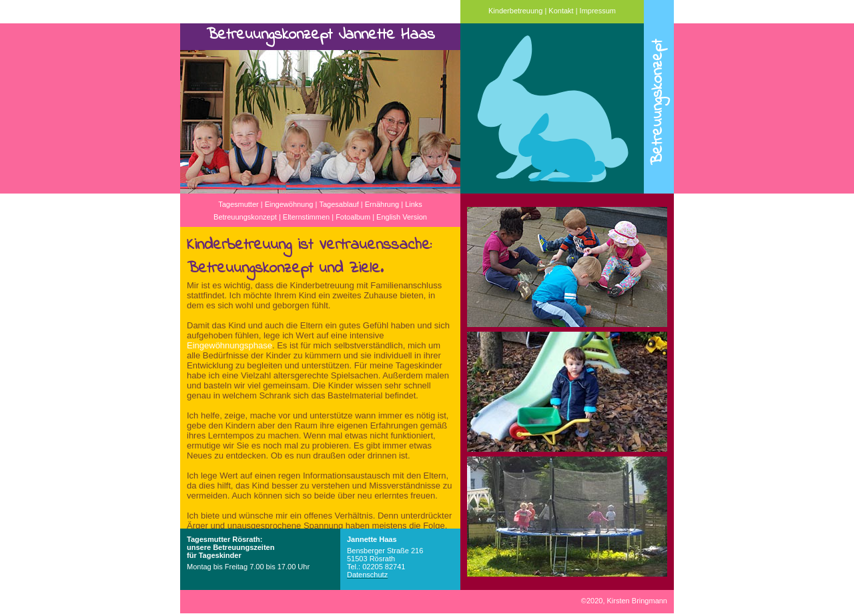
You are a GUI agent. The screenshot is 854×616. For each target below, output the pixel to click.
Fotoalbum (353, 217)
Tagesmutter (239, 204)
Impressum (598, 11)
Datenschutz (367, 575)
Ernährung (382, 204)
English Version (402, 217)
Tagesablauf (339, 204)
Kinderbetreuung (515, 11)
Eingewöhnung (289, 204)
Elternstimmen (306, 217)
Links (414, 204)
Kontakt (561, 11)
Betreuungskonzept (245, 217)
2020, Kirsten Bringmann (624, 601)
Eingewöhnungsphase (230, 345)
